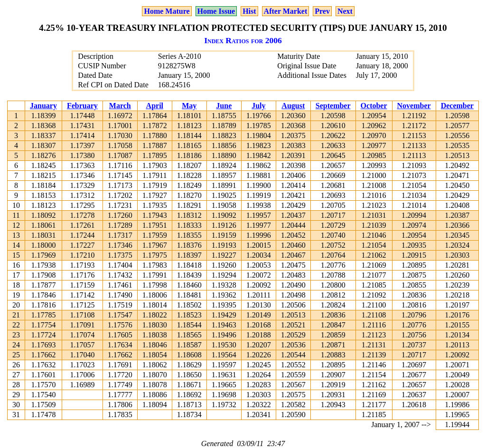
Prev (322, 11)
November (414, 106)
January (43, 106)
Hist (249, 11)
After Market (286, 11)
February (82, 106)
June (224, 106)
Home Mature (167, 11)
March (120, 106)
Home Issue (216, 11)
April (155, 106)
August (293, 106)
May (189, 106)
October (374, 106)
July (258, 106)
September (333, 106)
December (457, 106)
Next (345, 11)
